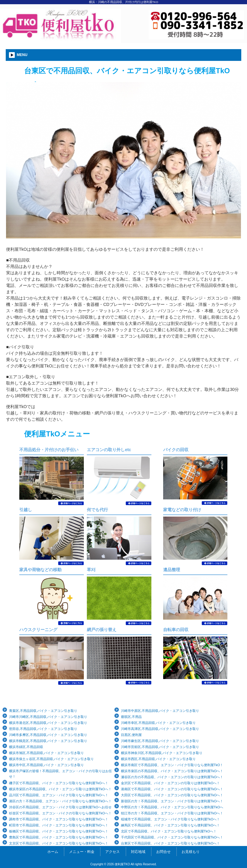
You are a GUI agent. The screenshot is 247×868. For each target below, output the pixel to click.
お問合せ (163, 852)
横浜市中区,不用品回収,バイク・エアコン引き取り (46, 765)
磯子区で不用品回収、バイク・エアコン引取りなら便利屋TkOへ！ (59, 783)
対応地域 (138, 852)
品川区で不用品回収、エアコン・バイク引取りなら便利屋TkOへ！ (59, 795)
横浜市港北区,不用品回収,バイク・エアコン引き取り (48, 723)
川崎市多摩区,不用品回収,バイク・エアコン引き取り (48, 735)
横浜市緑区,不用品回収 (26, 747)
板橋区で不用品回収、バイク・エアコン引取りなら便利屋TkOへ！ (59, 831)
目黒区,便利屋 (131, 735)
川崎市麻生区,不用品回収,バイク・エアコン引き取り (160, 741)
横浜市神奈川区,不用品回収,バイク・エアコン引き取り (162, 753)
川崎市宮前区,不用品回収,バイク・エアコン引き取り (160, 747)
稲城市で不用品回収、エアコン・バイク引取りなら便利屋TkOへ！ (171, 819)
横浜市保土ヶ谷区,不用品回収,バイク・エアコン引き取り (51, 759)
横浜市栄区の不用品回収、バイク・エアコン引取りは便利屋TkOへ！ (60, 789)
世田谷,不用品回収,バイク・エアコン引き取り (43, 729)
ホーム (53, 852)
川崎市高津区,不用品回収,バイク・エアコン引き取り (160, 729)
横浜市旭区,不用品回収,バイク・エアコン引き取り (46, 753)
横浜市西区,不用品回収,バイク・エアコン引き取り (158, 759)
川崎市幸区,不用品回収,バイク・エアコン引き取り (158, 723)
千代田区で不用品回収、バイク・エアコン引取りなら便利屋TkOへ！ (172, 837)
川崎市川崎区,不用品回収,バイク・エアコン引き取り (48, 717)
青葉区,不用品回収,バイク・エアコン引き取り (43, 711)
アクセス (112, 852)
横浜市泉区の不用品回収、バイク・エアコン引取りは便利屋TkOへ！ (172, 771)
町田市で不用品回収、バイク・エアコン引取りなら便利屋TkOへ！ (59, 825)
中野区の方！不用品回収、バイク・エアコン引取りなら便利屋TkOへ (172, 807)
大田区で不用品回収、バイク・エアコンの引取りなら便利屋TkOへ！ (172, 795)
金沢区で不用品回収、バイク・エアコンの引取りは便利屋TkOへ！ (171, 783)
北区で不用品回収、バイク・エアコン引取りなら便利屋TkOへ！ (169, 831)
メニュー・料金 (82, 852)
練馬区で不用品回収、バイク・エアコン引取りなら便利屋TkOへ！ (171, 825)
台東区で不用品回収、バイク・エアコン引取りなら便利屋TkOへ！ (171, 843)
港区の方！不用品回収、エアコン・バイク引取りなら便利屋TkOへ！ (60, 801)
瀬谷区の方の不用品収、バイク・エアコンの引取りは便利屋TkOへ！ (172, 777)
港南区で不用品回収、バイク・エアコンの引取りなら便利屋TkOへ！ (172, 789)
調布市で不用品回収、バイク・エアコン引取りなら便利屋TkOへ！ (59, 819)
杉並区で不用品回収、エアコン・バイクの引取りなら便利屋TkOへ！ (60, 813)
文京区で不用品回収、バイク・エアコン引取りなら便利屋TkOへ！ (59, 843)
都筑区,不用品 (131, 717)
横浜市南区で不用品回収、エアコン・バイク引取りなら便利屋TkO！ (172, 765)
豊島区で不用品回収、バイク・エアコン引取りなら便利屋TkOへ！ (59, 837)
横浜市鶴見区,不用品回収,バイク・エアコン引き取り (48, 741)
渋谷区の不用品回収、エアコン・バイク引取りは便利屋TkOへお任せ (60, 807)
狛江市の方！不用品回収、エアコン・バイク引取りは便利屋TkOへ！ (172, 813)
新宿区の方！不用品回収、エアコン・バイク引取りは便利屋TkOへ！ (172, 801)
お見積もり (191, 852)
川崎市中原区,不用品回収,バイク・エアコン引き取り (160, 711)
